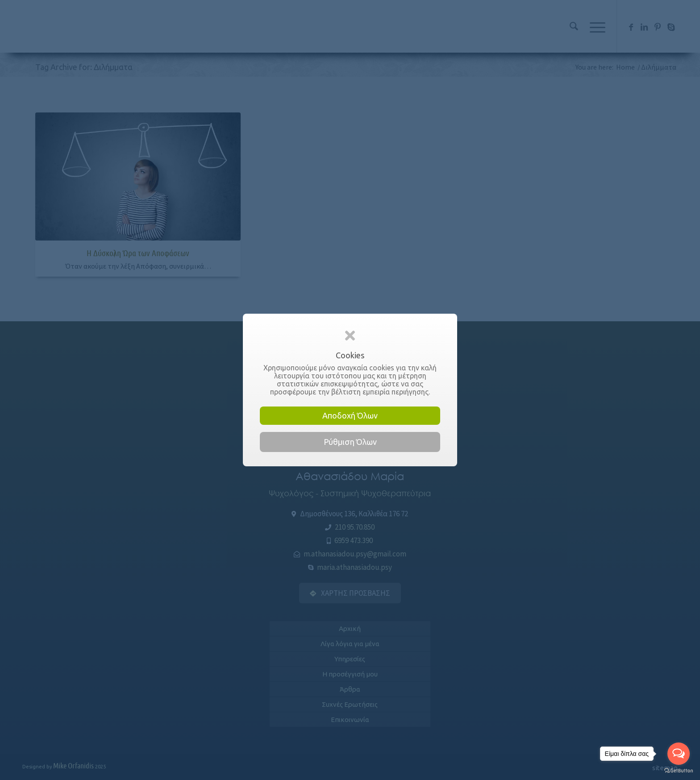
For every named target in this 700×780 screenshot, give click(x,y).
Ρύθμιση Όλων (350, 442)
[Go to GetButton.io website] (679, 771)
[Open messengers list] (679, 754)
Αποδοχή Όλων (350, 415)
